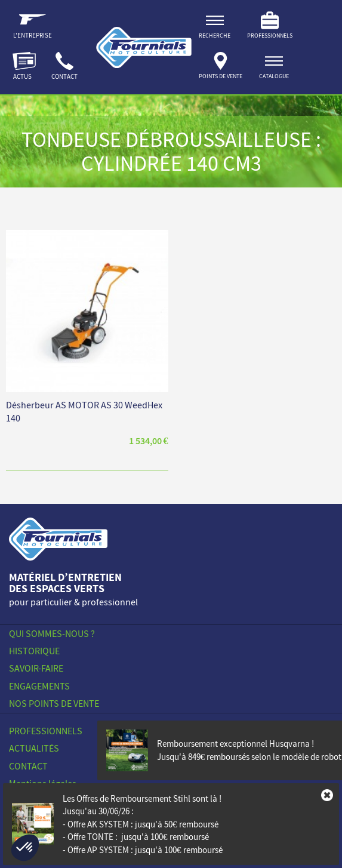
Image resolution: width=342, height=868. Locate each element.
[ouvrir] (274, 68)
